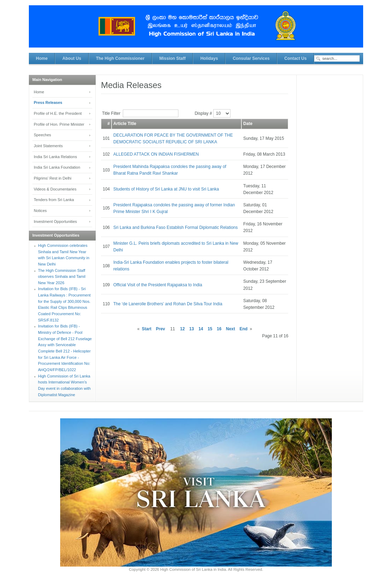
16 (219, 329)
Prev (160, 329)
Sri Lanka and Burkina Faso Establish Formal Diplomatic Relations (176, 227)
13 (192, 329)
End (244, 329)
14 (201, 329)
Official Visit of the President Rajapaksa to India (158, 285)
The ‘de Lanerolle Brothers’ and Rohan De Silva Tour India (168, 304)
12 (182, 329)
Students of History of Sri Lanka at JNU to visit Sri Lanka (166, 189)
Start (147, 329)
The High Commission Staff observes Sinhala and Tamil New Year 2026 (62, 277)
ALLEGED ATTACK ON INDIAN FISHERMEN (156, 154)
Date (248, 124)
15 (210, 329)
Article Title (125, 124)
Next (230, 329)
